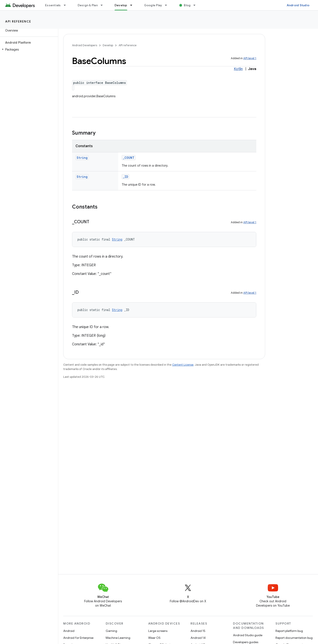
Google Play (153, 5)
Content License (183, 365)
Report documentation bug (294, 638)
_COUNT (129, 158)
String (82, 158)
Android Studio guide (248, 635)
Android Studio (298, 5)
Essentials (53, 5)
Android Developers (85, 45)
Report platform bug (289, 631)
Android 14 (198, 638)
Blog (187, 5)
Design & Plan (88, 5)
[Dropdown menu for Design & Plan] (104, 5)
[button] (28, 49)
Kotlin (238, 69)
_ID (125, 177)
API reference (18, 21)
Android (69, 631)
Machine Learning (118, 638)
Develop (108, 45)
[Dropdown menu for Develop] (133, 5)
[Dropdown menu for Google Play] (168, 5)
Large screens (158, 631)
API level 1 (250, 58)
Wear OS (154, 638)
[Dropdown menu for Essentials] (67, 5)
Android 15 (198, 631)
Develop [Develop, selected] (121, 5)
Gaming (111, 631)
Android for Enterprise (78, 638)
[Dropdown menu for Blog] (196, 5)
